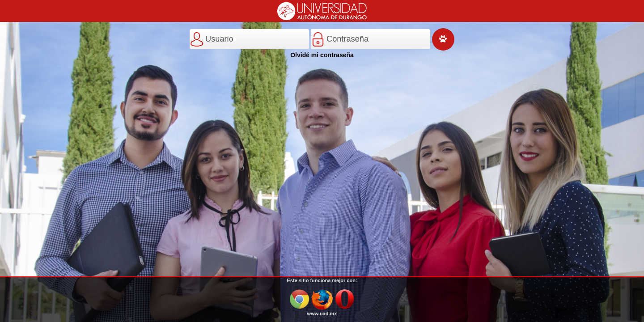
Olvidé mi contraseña (322, 55)
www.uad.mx (322, 314)
